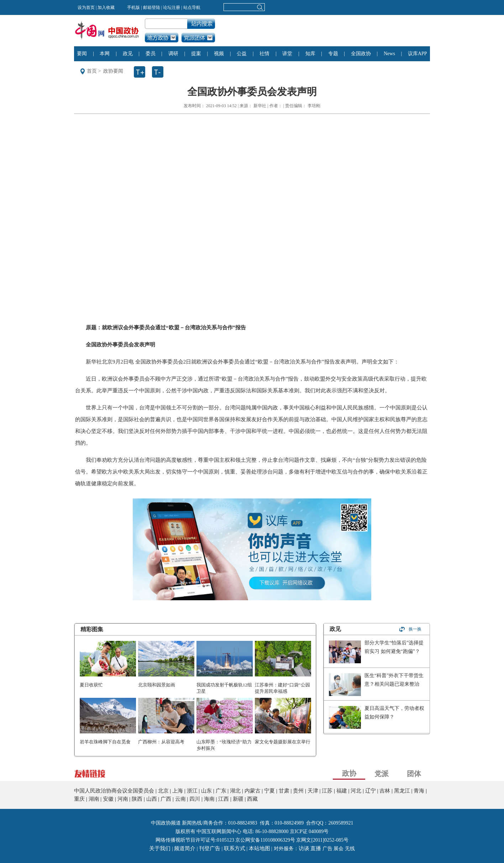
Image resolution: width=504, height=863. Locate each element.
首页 (92, 71)
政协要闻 (113, 71)
